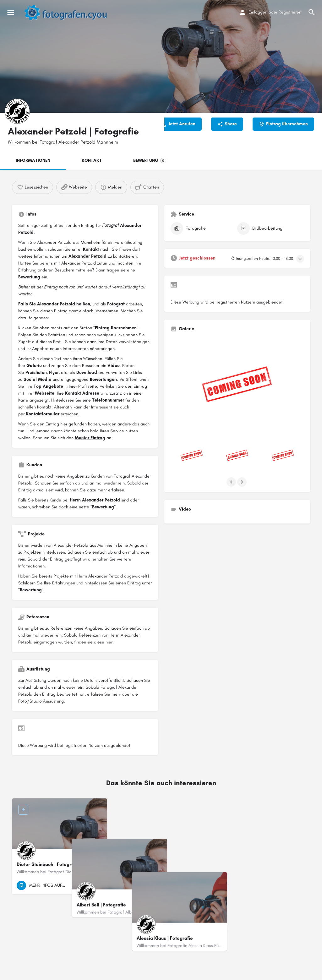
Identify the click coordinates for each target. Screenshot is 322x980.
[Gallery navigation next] (243, 482)
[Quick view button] (85, 885)
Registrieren (290, 12)
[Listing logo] (17, 111)
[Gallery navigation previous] (232, 482)
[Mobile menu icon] (11, 13)
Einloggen (258, 12)
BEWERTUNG (150, 161)
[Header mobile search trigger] (312, 12)
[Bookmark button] (97, 885)
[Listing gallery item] (192, 456)
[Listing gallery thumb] (237, 387)
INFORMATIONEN (33, 160)
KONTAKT (92, 160)
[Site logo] (69, 13)
